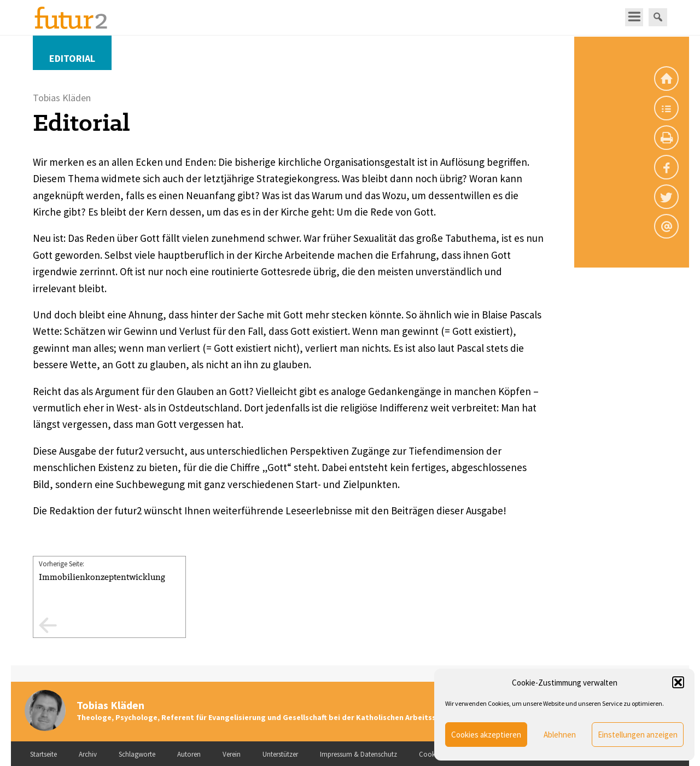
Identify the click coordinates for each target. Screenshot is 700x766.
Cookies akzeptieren (486, 735)
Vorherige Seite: (109, 571)
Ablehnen (560, 735)
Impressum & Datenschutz (358, 754)
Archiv (88, 754)
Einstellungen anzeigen (638, 735)
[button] (678, 682)
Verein (232, 754)
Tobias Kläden (110, 705)
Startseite (43, 754)
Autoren (189, 754)
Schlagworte (137, 754)
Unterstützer (280, 754)
